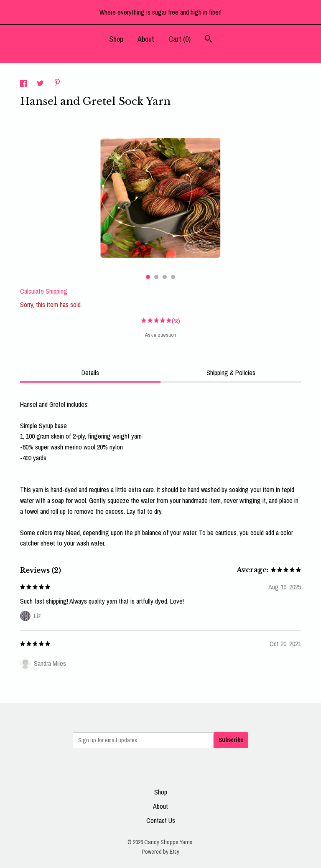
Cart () (180, 39)
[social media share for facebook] (24, 84)
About (146, 39)
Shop (116, 39)
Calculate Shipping (44, 291)
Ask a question (160, 335)
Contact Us (161, 820)
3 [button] (165, 277)
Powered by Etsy (160, 852)
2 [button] (156, 277)
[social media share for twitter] (41, 84)
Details (90, 373)
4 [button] (173, 277)
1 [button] (148, 277)
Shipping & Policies (231, 373)
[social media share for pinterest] (57, 84)
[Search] (208, 40)
